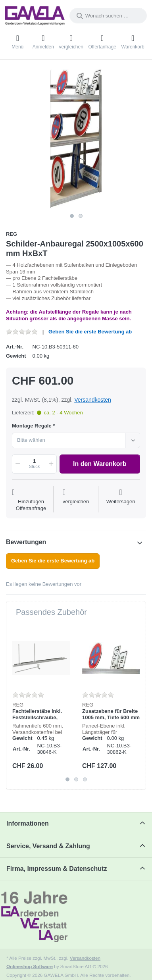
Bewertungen (26, 542)
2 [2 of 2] (81, 216)
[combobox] (108, 16)
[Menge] (34, 464)
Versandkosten (93, 400)
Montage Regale (32, 426)
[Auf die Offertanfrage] (31, 500)
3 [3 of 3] (85, 780)
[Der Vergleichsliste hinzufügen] (76, 500)
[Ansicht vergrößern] (76, 139)
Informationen (28, 823)
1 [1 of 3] (67, 780)
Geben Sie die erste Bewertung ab (90, 332)
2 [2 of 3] (76, 780)
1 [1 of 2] (72, 216)
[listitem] (76, 139)
